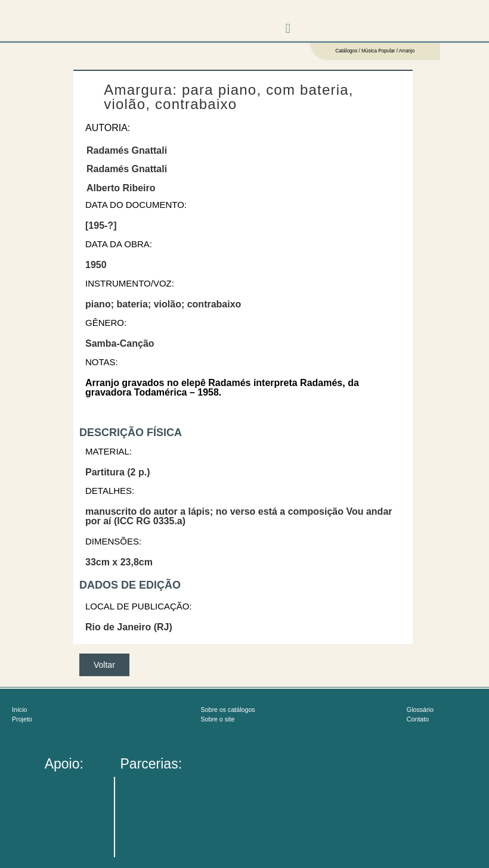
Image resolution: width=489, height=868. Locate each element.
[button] (288, 28)
